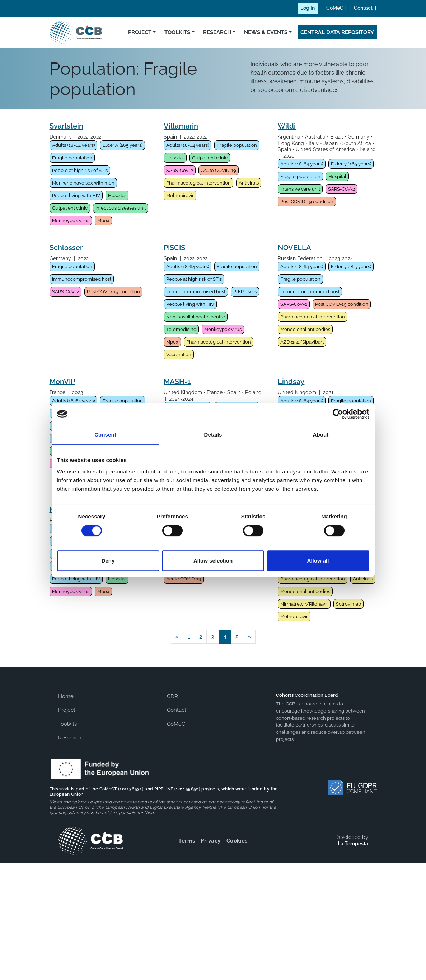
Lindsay (291, 382)
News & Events (266, 32)
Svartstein (66, 126)
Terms (187, 841)
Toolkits (177, 32)
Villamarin (181, 126)
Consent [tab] (105, 435)
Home (66, 696)
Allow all (318, 561)
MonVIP (62, 382)
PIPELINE (164, 789)
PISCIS (174, 248)
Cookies (237, 841)
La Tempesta (353, 844)
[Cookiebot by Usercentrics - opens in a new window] (338, 414)
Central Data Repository (337, 32)
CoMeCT (336, 8)
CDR (172, 696)
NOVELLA (294, 248)
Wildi (287, 126)
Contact (363, 8)
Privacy (210, 841)
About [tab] (321, 435)
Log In (308, 8)
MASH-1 (177, 382)
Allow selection (213, 561)
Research (217, 32)
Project (140, 32)
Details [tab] (213, 435)
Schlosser (66, 248)
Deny (108, 561)
